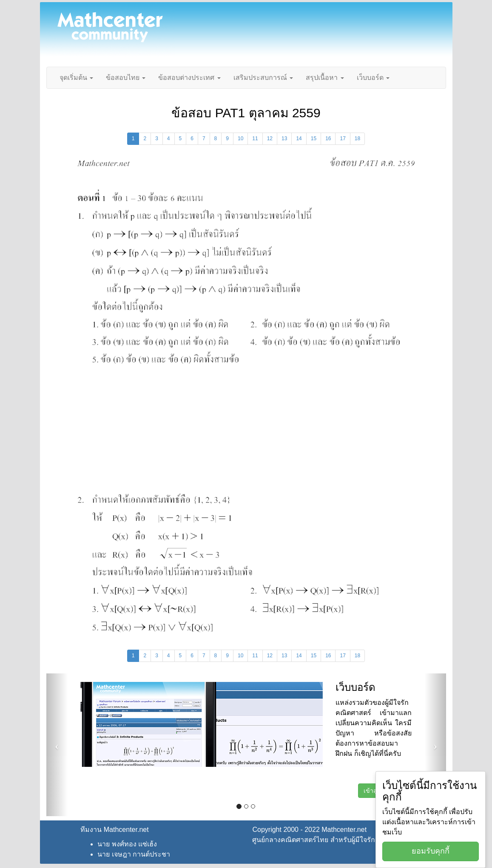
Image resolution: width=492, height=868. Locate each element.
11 (255, 139)
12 (270, 139)
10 (240, 139)
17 (343, 139)
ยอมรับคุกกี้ (431, 851)
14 (299, 139)
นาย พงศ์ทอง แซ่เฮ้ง (127, 844)
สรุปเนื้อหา (325, 78)
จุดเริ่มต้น (76, 78)
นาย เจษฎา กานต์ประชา (134, 854)
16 (328, 139)
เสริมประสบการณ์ (263, 78)
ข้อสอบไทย (126, 78)
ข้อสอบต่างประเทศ (189, 78)
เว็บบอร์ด (373, 78)
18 (357, 139)
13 (284, 139)
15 (314, 139)
